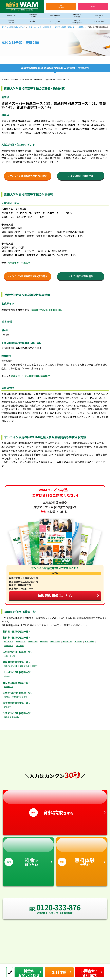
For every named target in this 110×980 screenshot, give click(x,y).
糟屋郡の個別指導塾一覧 (16, 662)
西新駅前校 (9, 646)
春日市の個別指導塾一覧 (16, 683)
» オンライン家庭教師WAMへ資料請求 (28, 176)
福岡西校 (78, 641)
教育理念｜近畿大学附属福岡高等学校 (30, 376)
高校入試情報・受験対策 (65, 27)
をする (55, 804)
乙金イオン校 (10, 656)
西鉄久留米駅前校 (12, 717)
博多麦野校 (33, 641)
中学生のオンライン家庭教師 (40, 27)
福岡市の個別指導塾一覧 (16, 637)
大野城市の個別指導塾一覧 (17, 652)
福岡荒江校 (67, 641)
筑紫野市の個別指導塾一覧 (17, 693)
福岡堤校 (44, 641)
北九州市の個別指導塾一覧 (17, 672)
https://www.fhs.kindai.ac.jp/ (47, 310)
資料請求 (93, 6)
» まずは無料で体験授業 (81, 176)
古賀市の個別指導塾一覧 (16, 703)
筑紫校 (7, 697)
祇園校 (7, 676)
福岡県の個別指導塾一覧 (16, 631)
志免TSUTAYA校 (11, 666)
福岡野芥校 (89, 641)
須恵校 (35, 666)
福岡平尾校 (55, 641)
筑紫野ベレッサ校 (20, 697)
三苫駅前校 (9, 641)
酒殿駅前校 (25, 666)
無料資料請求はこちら (68, 596)
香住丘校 (20, 646)
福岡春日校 (9, 687)
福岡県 (81, 27)
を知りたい (28, 852)
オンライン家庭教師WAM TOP (13, 27)
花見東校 (8, 707)
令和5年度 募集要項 (19, 263)
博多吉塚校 (21, 641)
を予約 (82, 852)
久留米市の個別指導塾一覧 (17, 713)
